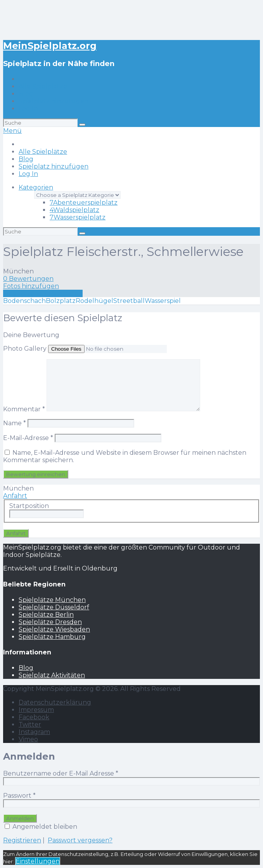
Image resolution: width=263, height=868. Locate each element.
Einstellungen (38, 861)
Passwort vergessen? (80, 840)
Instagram (34, 732)
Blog (26, 94)
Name (15, 423)
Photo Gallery (25, 349)
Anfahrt (15, 496)
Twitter (30, 724)
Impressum (36, 710)
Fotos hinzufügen (31, 286)
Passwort (19, 796)
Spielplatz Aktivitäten (52, 675)
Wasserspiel (163, 301)
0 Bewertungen (28, 279)
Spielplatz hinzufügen (54, 101)
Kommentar (24, 409)
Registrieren (22, 840)
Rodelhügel (94, 301)
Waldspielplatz (74, 210)
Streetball (129, 301)
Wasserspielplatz (78, 217)
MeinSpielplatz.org (50, 46)
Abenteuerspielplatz (84, 203)
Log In (28, 109)
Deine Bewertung (31, 335)
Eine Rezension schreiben (43, 293)
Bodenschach (24, 301)
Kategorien (36, 187)
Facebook (34, 717)
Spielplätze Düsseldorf (54, 607)
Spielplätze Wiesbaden (54, 629)
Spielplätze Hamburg (52, 637)
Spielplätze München (52, 600)
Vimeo (28, 739)
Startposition (29, 506)
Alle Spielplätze (43, 86)
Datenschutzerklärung (55, 702)
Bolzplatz (61, 301)
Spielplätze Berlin (46, 615)
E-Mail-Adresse (28, 438)
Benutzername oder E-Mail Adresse (61, 773)
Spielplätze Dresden (50, 622)
